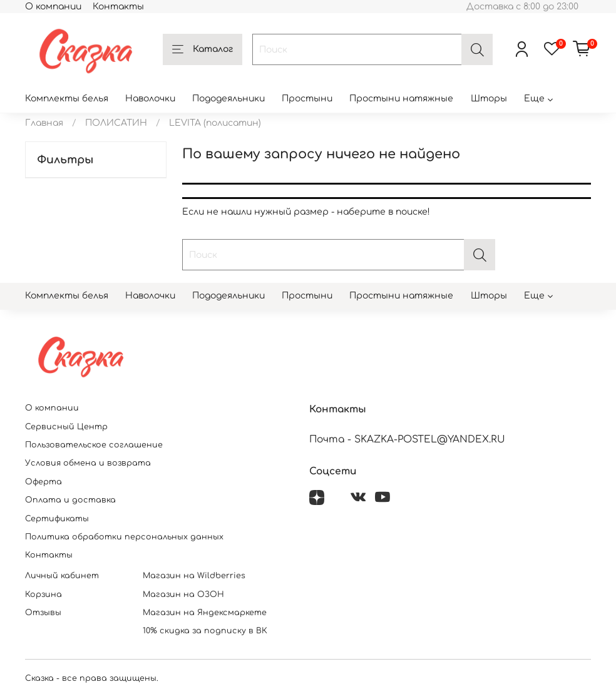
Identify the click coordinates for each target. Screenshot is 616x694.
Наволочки (150, 99)
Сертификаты (57, 519)
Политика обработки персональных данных (124, 537)
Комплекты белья (67, 99)
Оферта (44, 482)
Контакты (118, 7)
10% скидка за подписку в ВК (205, 631)
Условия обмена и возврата (88, 463)
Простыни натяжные (401, 99)
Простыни (307, 99)
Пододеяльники (228, 99)
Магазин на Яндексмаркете (205, 613)
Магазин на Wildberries (194, 576)
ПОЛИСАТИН (116, 123)
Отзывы (43, 613)
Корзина (44, 594)
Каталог (203, 50)
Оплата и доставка (70, 500)
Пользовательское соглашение (94, 445)
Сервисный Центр (66, 427)
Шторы (489, 99)
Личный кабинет (62, 576)
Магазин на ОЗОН (183, 594)
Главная (44, 123)
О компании (53, 7)
